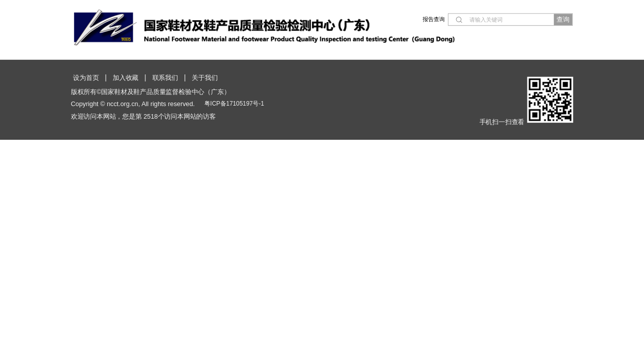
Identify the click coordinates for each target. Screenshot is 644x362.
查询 (563, 19)
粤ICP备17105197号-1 (234, 104)
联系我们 (165, 78)
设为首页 (86, 78)
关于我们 (205, 78)
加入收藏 (126, 78)
